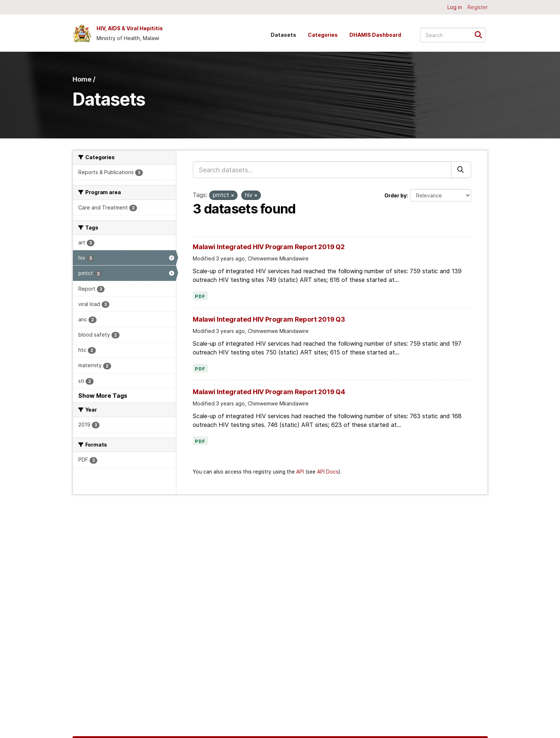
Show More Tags (103, 396)
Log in (455, 7)
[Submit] (481, 34)
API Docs (328, 472)
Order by (395, 195)
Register (478, 7)
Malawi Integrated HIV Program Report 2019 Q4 (269, 392)
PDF (200, 297)
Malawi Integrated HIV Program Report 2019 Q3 (269, 319)
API (300, 472)
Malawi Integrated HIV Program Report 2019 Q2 (269, 247)
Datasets (283, 35)
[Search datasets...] (453, 35)
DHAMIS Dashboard (375, 35)
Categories (323, 35)
